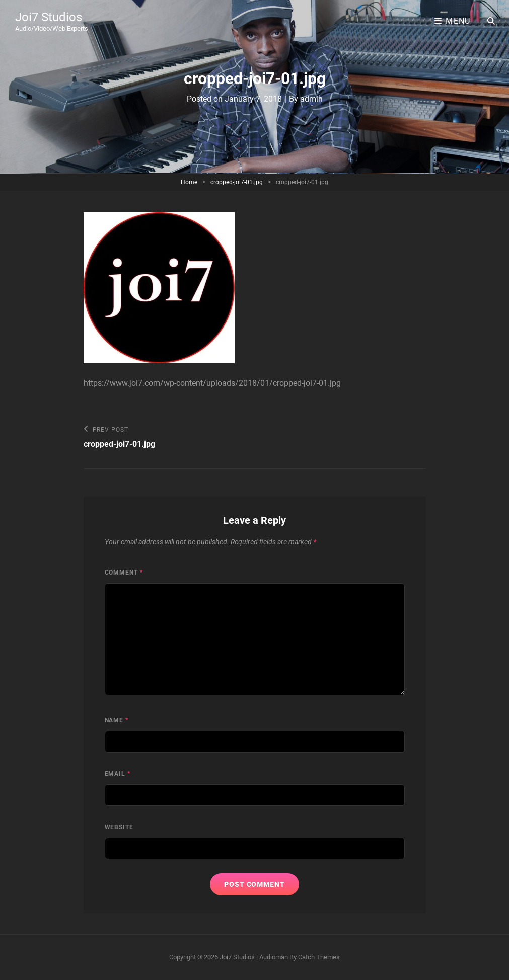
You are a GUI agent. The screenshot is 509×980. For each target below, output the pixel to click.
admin (311, 99)
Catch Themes (319, 957)
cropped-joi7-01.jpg (237, 182)
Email (118, 774)
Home (189, 182)
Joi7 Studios (49, 17)
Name (117, 720)
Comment (124, 573)
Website (119, 827)
